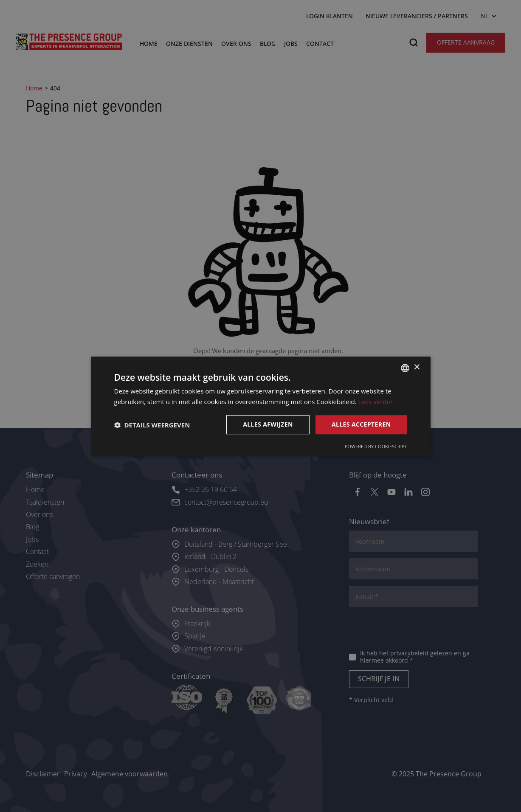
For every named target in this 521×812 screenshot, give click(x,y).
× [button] (417, 367)
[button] (152, 425)
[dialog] (260, 406)
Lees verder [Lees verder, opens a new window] (376, 402)
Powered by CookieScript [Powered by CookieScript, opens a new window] (376, 446)
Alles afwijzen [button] (268, 425)
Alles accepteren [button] (361, 425)
